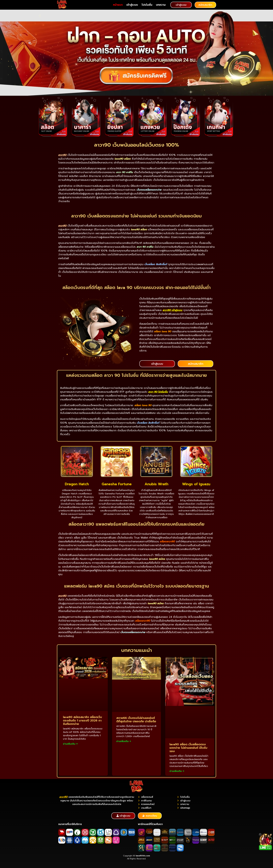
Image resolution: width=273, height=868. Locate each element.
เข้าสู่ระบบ (132, 5)
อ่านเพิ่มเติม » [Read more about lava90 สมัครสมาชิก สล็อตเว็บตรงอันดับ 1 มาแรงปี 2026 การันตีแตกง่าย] (70, 744)
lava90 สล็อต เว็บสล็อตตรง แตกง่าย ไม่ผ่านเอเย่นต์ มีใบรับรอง (188, 748)
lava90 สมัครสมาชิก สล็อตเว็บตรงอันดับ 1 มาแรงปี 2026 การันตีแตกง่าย (82, 720)
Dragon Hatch (77, 484)
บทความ (161, 5)
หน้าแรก (118, 5)
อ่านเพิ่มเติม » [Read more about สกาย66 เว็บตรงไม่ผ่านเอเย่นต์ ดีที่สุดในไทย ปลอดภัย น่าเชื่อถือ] (124, 741)
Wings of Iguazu (196, 484)
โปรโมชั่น (147, 5)
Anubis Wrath (156, 484)
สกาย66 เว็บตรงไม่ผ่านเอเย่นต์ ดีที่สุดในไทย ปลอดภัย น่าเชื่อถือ (136, 720)
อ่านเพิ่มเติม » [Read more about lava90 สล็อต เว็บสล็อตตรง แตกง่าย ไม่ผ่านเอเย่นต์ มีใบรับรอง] (177, 771)
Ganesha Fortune (117, 484)
